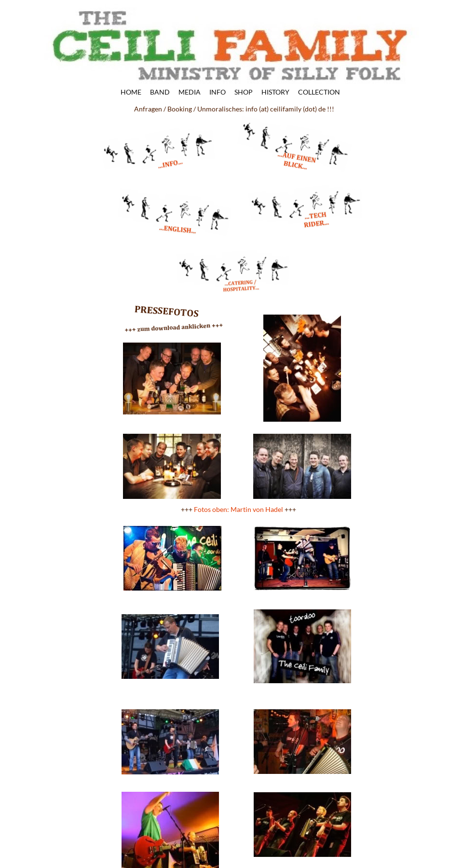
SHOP (244, 92)
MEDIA (190, 92)
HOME (131, 92)
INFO (218, 92)
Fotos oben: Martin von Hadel (238, 509)
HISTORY (275, 92)
